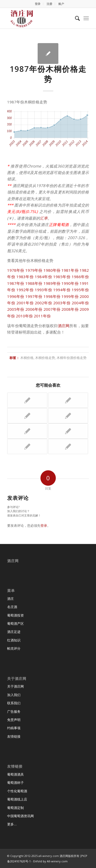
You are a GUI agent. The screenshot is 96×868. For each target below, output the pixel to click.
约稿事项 (14, 728)
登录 (38, 4)
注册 (49, 4)
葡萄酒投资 (15, 615)
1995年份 (80, 290)
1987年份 (16, 283)
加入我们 (14, 695)
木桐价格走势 (45, 358)
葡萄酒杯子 (15, 783)
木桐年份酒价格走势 (72, 358)
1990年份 (70, 283)
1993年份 (44, 290)
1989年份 (52, 283)
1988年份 (34, 283)
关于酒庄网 (15, 686)
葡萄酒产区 (15, 623)
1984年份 (44, 277)
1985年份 (62, 277)
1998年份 (52, 296)
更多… (12, 824)
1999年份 (70, 296)
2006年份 (34, 309)
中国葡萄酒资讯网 (20, 816)
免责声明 (14, 720)
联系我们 (14, 703)
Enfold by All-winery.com (50, 861)
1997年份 (34, 296)
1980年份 (52, 270)
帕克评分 (14, 648)
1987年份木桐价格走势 (48, 74)
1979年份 (34, 270)
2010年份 (24, 316)
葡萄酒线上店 (17, 799)
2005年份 (16, 309)
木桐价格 (27, 358)
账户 (61, 4)
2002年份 (44, 303)
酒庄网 (64, 326)
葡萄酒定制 (15, 808)
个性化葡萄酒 (17, 791)
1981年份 (70, 270)
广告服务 (14, 711)
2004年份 (80, 303)
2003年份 (62, 303)
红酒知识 (14, 640)
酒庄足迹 (14, 632)
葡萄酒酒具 (15, 774)
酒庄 (10, 599)
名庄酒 (12, 607)
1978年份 (16, 270)
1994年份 (62, 290)
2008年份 (70, 309)
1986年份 (80, 277)
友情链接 (14, 736)
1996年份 (16, 296)
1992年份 (25, 290)
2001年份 (25, 303)
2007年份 (52, 309)
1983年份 (25, 277)
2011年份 (42, 316)
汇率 (44, 218)
